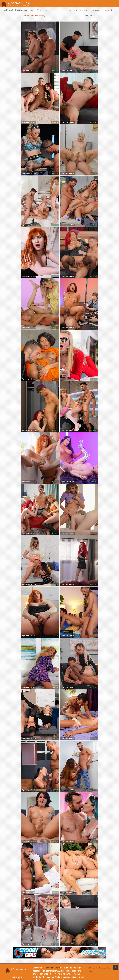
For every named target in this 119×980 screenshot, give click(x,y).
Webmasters (93, 972)
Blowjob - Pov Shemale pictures (100, 968)
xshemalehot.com (52, 968)
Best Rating (84, 10)
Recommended (108, 10)
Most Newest (73, 10)
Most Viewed (96, 10)
